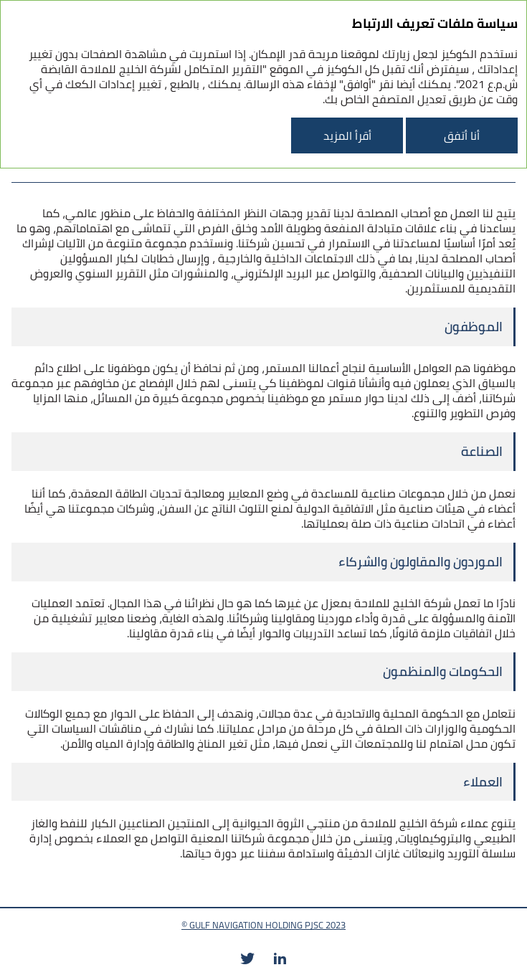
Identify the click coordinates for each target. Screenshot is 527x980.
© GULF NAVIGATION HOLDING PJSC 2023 (263, 925)
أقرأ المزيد (347, 135)
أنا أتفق (462, 135)
